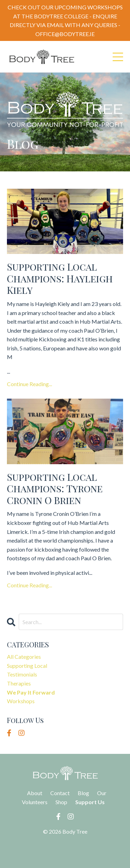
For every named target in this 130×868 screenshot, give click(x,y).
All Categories (24, 657)
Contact (60, 793)
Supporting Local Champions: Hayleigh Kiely (60, 278)
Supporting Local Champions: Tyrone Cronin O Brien (55, 489)
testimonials (22, 674)
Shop (61, 802)
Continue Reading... (29, 384)
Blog (83, 793)
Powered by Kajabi (65, 850)
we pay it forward (31, 692)
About (35, 793)
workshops (21, 701)
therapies (19, 683)
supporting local (27, 666)
